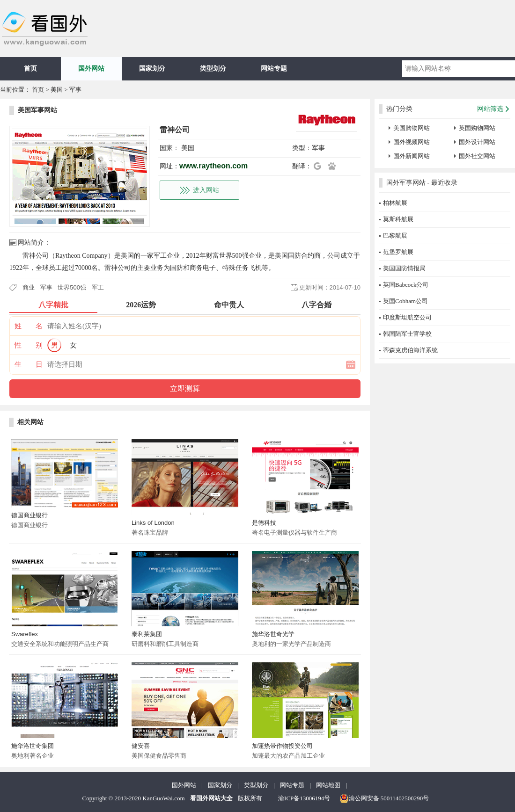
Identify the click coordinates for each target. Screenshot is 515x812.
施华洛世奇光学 (273, 634)
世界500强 (72, 287)
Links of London (153, 523)
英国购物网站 (477, 128)
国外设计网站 (477, 142)
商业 (29, 287)
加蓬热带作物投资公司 (282, 746)
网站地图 (328, 785)
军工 (98, 287)
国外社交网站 (477, 156)
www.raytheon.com (213, 166)
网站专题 (274, 69)
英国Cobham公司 (405, 301)
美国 (57, 90)
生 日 (29, 364)
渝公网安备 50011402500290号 (384, 798)
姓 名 (29, 326)
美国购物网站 (412, 128)
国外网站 (91, 69)
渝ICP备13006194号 (304, 798)
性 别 (29, 345)
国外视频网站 (412, 142)
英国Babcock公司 (406, 285)
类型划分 (213, 69)
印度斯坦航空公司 (407, 317)
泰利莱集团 (147, 634)
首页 (30, 69)
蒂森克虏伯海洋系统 (410, 350)
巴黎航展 (395, 236)
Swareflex (25, 634)
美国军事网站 (37, 110)
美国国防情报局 (404, 268)
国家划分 (152, 69)
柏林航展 (395, 203)
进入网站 (206, 190)
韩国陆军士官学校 (407, 334)
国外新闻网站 (412, 156)
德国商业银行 (29, 515)
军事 (75, 90)
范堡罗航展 (398, 252)
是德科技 (264, 523)
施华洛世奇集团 (33, 746)
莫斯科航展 (398, 219)
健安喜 (141, 746)
